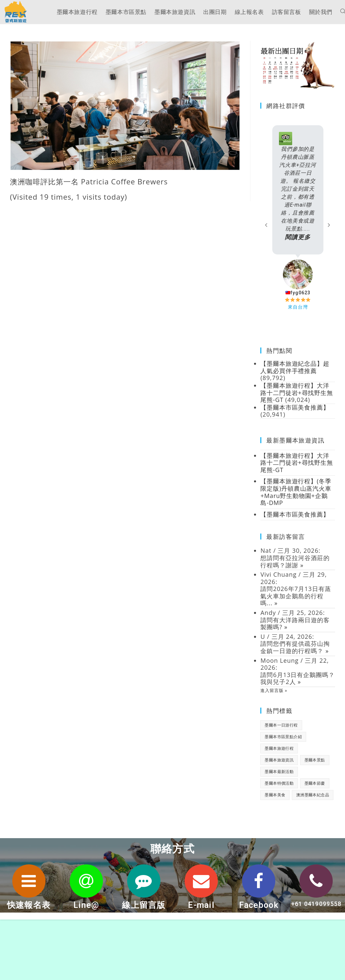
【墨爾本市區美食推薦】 (295, 515)
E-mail (201, 906)
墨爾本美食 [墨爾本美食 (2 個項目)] (275, 796)
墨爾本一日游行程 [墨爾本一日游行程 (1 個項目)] (281, 726)
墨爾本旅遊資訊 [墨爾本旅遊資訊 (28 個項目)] (279, 761)
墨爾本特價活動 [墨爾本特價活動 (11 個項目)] (279, 784)
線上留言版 (144, 906)
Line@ (86, 906)
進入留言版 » (274, 691)
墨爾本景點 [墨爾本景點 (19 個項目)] (315, 761)
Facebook (259, 906)
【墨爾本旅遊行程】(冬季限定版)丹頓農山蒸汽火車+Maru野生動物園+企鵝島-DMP (296, 493)
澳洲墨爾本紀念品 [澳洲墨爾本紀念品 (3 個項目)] (313, 796)
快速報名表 (29, 906)
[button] (266, 225)
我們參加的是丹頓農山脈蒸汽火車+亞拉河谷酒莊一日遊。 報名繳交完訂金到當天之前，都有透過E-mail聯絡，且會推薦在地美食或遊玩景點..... (298, 194)
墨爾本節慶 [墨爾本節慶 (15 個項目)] (315, 784)
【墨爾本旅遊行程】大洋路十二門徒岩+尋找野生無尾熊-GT (297, 464)
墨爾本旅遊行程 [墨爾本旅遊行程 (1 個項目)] (279, 749)
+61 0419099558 (316, 908)
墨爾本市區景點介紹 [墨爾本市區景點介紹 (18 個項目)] (283, 738)
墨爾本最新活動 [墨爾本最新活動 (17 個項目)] (279, 773)
